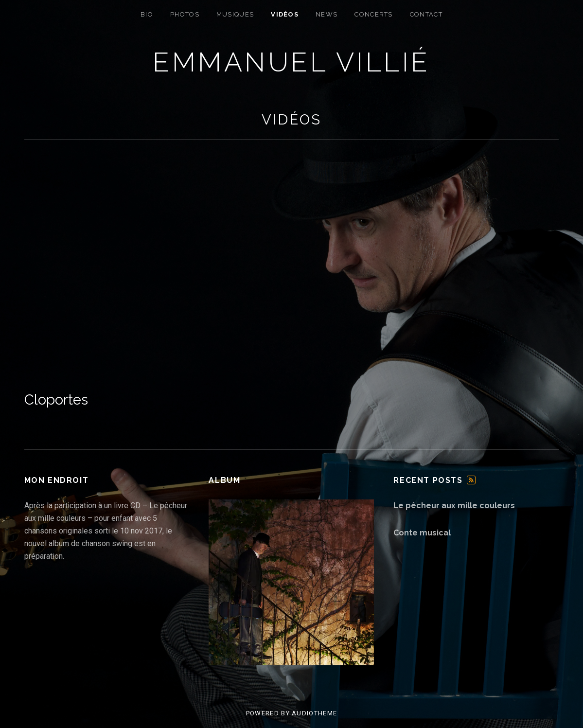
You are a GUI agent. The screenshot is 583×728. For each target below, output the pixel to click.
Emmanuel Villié (291, 62)
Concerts (373, 14)
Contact (426, 14)
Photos (185, 14)
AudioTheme (314, 713)
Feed (471, 480)
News (327, 14)
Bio (147, 14)
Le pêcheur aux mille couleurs (454, 506)
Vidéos (285, 14)
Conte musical (422, 533)
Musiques (235, 14)
